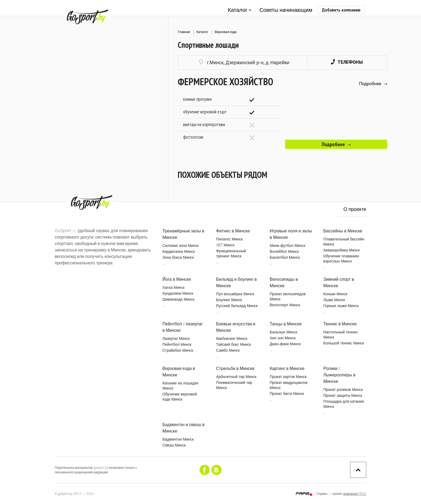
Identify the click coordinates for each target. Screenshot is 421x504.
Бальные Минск (283, 332)
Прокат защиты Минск (343, 395)
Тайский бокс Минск (234, 344)
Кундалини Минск (178, 293)
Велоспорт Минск (285, 305)
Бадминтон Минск (178, 439)
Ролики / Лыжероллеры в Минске (339, 375)
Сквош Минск (174, 445)
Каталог (239, 10)
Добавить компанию (341, 10)
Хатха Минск (173, 287)
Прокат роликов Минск (343, 389)
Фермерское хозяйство (225, 82)
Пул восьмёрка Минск (235, 294)
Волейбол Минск (284, 251)
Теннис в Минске (340, 324)
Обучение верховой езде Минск (180, 397)
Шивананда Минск (178, 299)
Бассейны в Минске (343, 231)
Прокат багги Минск (287, 393)
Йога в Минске (177, 279)
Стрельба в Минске (235, 368)
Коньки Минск (335, 294)
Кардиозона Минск (179, 251)
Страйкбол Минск (178, 350)
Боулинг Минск (229, 300)
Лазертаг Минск (176, 338)
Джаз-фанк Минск (285, 344)
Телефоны (347, 62)
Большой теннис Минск (344, 343)
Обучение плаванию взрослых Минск (341, 258)
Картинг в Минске (287, 368)
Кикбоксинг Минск (232, 338)
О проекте (355, 209)
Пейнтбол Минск (177, 344)
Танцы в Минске (286, 324)
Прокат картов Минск (288, 377)
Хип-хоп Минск (282, 338)
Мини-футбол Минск (287, 245)
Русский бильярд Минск (237, 306)
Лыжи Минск (334, 300)
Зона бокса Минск (178, 257)
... (164, 263)
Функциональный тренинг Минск (231, 253)
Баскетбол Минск (285, 257)
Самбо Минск (228, 350)
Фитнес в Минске (233, 231)
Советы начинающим (286, 10)
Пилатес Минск (229, 239)
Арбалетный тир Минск (236, 377)
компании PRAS (355, 494)
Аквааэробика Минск (341, 250)
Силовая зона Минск (181, 245)
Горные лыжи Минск (341, 306)
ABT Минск (225, 245)
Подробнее (373, 84)
